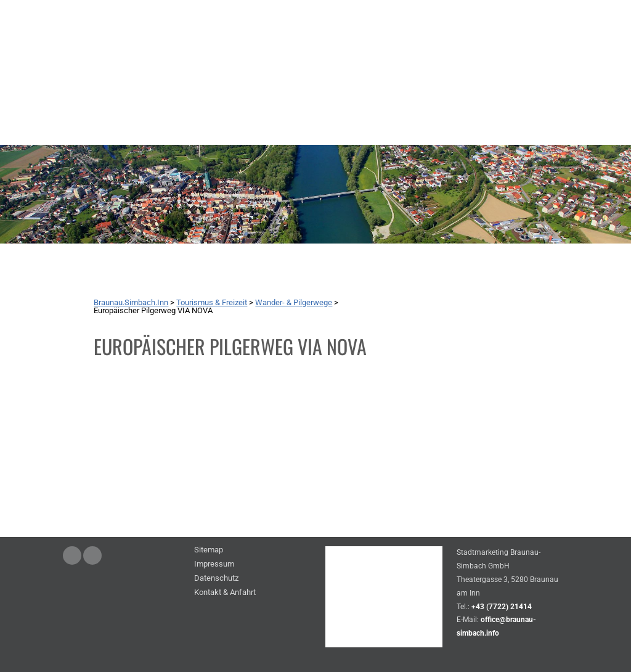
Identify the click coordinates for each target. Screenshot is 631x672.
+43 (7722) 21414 (502, 607)
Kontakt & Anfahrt (225, 593)
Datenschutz (216, 579)
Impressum (214, 564)
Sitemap (209, 550)
